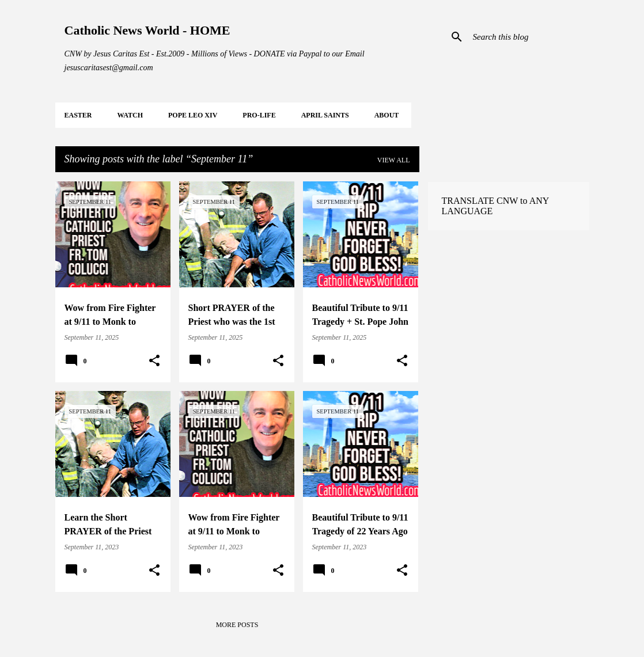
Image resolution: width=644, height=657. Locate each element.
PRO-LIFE (259, 115)
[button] (154, 361)
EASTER (78, 115)
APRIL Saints (325, 115)
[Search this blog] (529, 37)
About (387, 115)
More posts (237, 625)
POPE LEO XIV (193, 115)
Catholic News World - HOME (147, 30)
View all (394, 160)
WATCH (130, 115)
